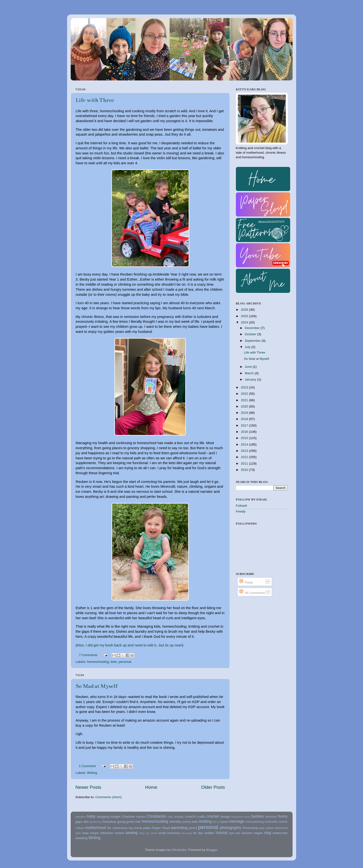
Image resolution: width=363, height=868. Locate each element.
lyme (225, 822)
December (253, 328)
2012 (245, 457)
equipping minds (241, 817)
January (251, 379)
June (249, 367)
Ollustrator (179, 850)
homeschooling (98, 662)
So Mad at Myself (97, 686)
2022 (245, 394)
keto (114, 662)
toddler (209, 833)
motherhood (96, 828)
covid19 (190, 817)
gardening (95, 822)
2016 (245, 432)
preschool (281, 828)
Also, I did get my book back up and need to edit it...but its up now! (129, 645)
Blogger (212, 850)
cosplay (179, 817)
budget (115, 817)
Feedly (241, 511)
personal (125, 662)
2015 (245, 438)
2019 (245, 413)
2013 (245, 451)
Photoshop (250, 828)
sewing (131, 833)
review (120, 833)
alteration (81, 817)
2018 (245, 419)
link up (216, 822)
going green (126, 822)
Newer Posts (88, 787)
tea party (187, 833)
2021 (245, 400)
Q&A (78, 833)
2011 (245, 464)
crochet (213, 816)
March (250, 373)
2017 (245, 425)
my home (135, 828)
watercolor (280, 833)
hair (138, 822)
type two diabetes (241, 833)
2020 (245, 406)
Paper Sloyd (161, 828)
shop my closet (148, 833)
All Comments (252, 593)
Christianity (157, 816)
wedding (82, 838)
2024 (245, 322)
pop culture (267, 828)
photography (231, 828)
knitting (205, 821)
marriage (237, 821)
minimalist (271, 822)
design (225, 817)
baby (91, 816)
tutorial (222, 833)
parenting (179, 828)
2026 (245, 310)
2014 (245, 444)
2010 (245, 470)
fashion (258, 816)
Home (151, 787)
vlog (267, 833)
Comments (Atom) (109, 797)
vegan (258, 833)
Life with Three (95, 100)
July (248, 347)
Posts (246, 582)
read (85, 833)
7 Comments (88, 655)
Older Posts (213, 787)
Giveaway (109, 822)
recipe (94, 833)
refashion (107, 833)
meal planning (255, 822)
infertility (175, 822)
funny (283, 816)
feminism (271, 817)
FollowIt (242, 506)
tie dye (198, 833)
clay (170, 817)
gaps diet (82, 822)
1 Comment (87, 766)
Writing (92, 773)
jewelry (187, 822)
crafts (201, 817)
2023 (245, 387)
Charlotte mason (134, 817)
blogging (103, 817)
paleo (147, 828)
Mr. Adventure (117, 828)
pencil (193, 828)
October (251, 334)
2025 (245, 316)
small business (169, 833)
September (253, 341)
